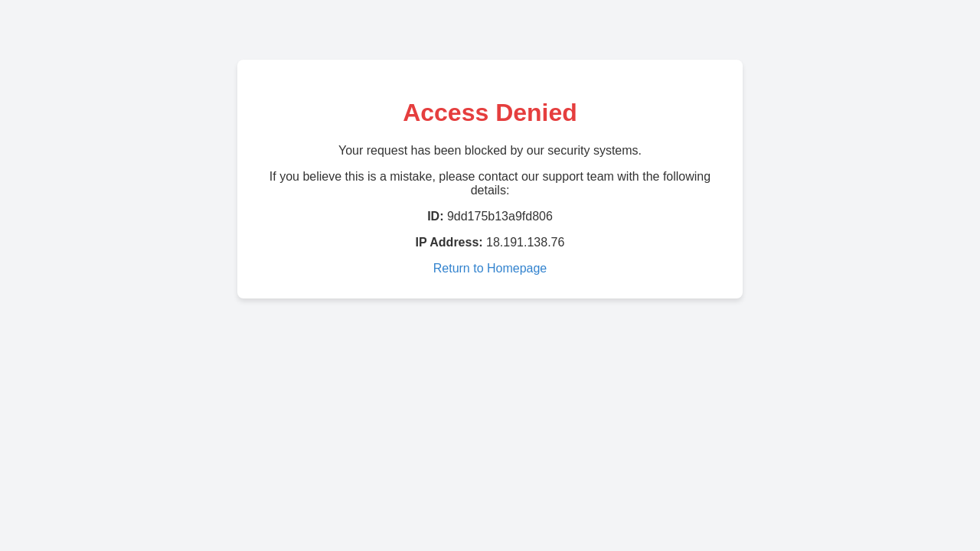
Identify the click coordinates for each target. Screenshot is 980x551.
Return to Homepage (490, 268)
